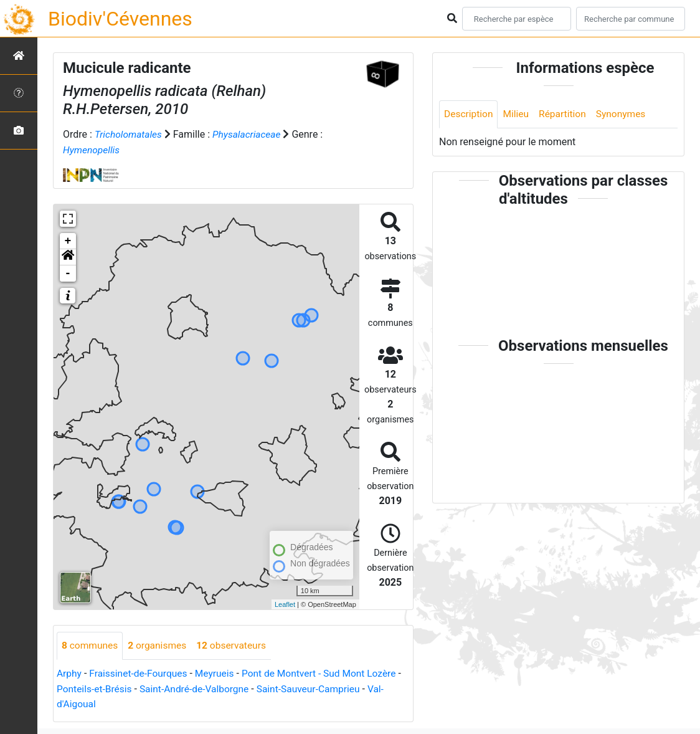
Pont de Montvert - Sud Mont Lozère (326, 673)
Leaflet (285, 604)
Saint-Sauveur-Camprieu (321, 688)
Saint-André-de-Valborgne (203, 688)
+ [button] (68, 241)
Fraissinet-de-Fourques (141, 673)
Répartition (565, 114)
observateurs (236, 645)
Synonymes (625, 114)
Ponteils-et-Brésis (100, 688)
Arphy (69, 673)
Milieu (518, 114)
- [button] (68, 273)
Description (469, 114)
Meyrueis (219, 673)
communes (91, 645)
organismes (160, 645)
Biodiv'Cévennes (120, 19)
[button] (68, 257)
